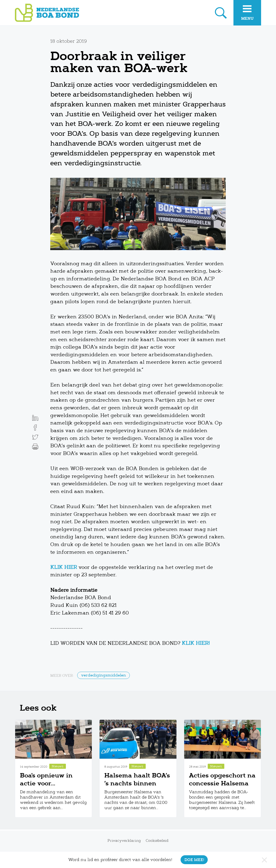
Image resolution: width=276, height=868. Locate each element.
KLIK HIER (64, 567)
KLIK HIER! (196, 643)
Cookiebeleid (157, 841)
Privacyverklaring (124, 841)
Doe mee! (194, 860)
